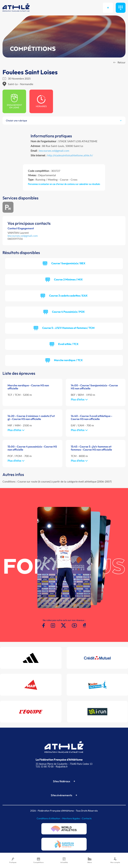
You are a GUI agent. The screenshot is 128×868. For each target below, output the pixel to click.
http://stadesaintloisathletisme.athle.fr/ (70, 155)
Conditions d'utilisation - (49, 818)
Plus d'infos (79, 399)
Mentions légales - (72, 818)
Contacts (87, 818)
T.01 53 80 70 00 (45, 767)
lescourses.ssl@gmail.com (54, 151)
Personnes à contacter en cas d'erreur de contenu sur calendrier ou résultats (64, 184)
